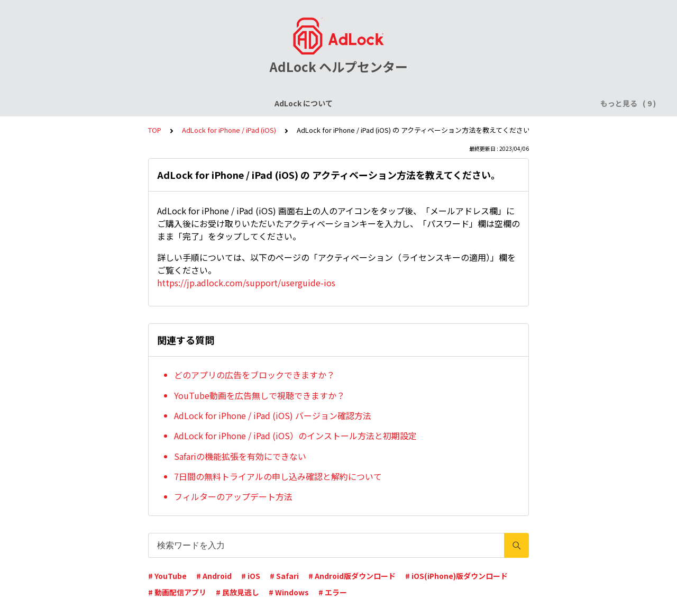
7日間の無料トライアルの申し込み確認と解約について (278, 476)
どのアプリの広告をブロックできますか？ (254, 375)
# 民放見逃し (237, 592)
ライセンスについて (155, 103)
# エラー (333, 592)
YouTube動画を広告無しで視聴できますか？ (259, 395)
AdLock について (78, 103)
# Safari (284, 576)
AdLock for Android (362, 103)
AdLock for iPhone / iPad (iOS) (258, 103)
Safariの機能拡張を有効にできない (240, 456)
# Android (214, 576)
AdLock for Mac (530, 103)
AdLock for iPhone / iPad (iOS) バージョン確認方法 (273, 415)
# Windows (289, 592)
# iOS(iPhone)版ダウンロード (456, 576)
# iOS (251, 576)
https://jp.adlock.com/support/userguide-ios (246, 283)
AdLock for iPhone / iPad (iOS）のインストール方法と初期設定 (295, 436)
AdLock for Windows (450, 103)
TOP (155, 130)
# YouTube (167, 576)
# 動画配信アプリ (177, 592)
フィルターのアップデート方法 (233, 496)
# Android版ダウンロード (352, 576)
